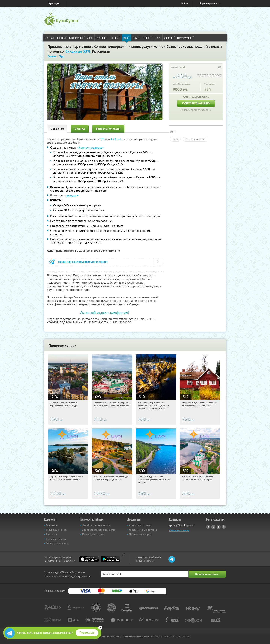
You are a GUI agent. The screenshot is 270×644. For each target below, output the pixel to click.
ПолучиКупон (186, 37)
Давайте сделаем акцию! (97, 525)
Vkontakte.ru (213, 527)
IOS (102, 139)
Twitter (219, 527)
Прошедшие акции (93, 534)
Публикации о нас (57, 530)
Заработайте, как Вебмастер (99, 530)
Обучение (102, 37)
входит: (71, 195)
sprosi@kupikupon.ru (182, 525)
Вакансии (51, 534)
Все (46, 38)
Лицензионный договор (143, 530)
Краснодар (54, 3)
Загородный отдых (196, 139)
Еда (52, 37)
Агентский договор (140, 525)
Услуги (137, 37)
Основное (57, 129)
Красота (62, 37)
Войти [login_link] (184, 3)
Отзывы (80, 129)
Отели (148, 37)
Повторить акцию (196, 103)
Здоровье (169, 37)
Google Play (111, 559)
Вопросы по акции (108, 129)
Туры (126, 37)
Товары (116, 37)
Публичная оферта (140, 534)
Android (116, 139)
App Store (89, 559)
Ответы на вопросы (57, 543)
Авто (90, 37)
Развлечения (77, 37)
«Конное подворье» (90, 147)
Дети (158, 37)
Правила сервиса (56, 539)
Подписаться (87, 633)
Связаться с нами (179, 530)
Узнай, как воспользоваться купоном (83, 262)
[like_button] (216, 67)
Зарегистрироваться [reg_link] (210, 3)
